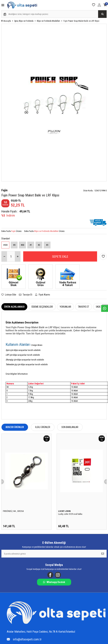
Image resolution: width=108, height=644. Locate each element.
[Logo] (56, 613)
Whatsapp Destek (54, 582)
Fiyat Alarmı (42, 295)
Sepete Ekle (60, 257)
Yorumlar (65, 307)
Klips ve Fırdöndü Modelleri (48, 21)
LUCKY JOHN (64, 511)
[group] (54, 103)
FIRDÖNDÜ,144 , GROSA (13, 511)
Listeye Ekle (9, 295)
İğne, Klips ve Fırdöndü (24, 21)
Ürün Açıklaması (14, 307)
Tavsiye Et (26, 295)
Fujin (4, 190)
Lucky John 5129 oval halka (70, 514)
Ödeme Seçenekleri (42, 307)
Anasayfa (6, 21)
